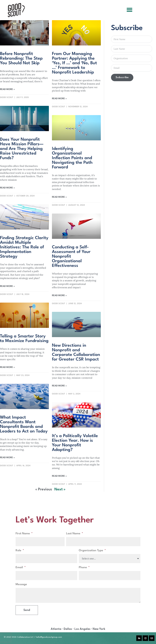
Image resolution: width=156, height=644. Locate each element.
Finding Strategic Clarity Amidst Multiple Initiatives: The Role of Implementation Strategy (24, 247)
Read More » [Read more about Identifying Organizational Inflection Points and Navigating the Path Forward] (59, 197)
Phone (83, 567)
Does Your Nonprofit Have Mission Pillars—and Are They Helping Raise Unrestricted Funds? (22, 149)
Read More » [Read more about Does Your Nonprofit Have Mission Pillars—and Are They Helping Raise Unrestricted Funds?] (7, 188)
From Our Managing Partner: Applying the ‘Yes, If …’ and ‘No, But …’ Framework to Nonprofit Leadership (74, 63)
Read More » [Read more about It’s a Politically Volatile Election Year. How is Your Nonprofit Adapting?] (59, 476)
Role (19, 550)
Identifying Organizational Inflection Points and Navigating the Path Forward (72, 158)
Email (20, 567)
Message (21, 584)
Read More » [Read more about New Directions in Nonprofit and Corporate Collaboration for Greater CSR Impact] (59, 386)
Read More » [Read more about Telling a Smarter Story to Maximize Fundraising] (7, 367)
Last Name (74, 534)
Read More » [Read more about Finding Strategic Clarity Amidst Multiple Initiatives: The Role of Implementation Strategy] (7, 286)
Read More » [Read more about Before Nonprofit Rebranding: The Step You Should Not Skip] (7, 89)
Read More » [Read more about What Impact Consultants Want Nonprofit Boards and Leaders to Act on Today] (7, 458)
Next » (60, 489)
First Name (23, 534)
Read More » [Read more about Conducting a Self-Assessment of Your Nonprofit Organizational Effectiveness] (59, 296)
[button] (129, 10)
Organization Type (91, 550)
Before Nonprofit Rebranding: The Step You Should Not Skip (21, 59)
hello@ (39, 637)
